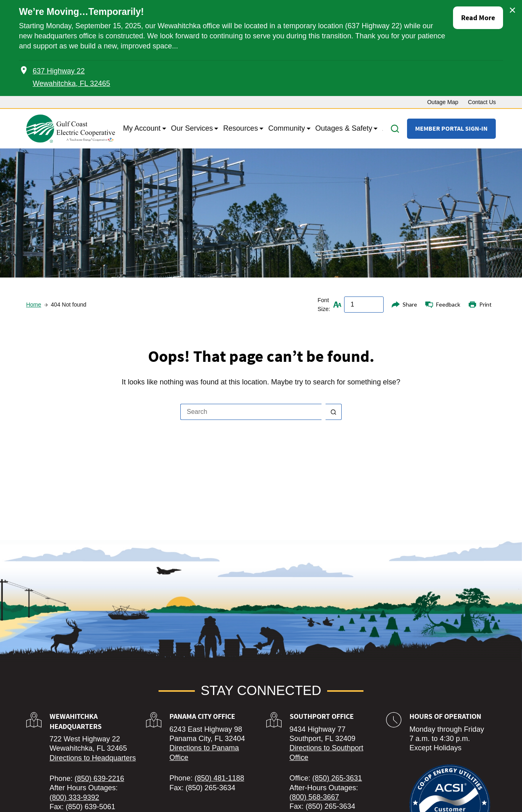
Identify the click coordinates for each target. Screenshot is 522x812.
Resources (242, 129)
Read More (478, 18)
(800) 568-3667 (314, 797)
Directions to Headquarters (93, 758)
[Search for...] (251, 412)
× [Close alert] (512, 10)
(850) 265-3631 (337, 778)
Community (288, 129)
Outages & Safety (345, 129)
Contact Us (482, 102)
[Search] (395, 129)
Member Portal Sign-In (451, 128)
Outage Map (443, 102)
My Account (143, 129)
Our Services (193, 129)
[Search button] (334, 412)
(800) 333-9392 (74, 797)
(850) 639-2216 (99, 779)
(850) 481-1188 (219, 778)
